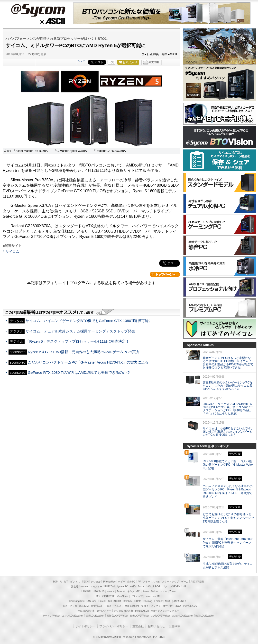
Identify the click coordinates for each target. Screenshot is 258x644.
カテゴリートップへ (165, 274)
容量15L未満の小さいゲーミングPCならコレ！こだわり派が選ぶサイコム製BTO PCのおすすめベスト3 (228, 386)
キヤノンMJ (134, 591)
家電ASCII (96, 606)
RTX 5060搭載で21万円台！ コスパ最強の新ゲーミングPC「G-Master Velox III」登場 (228, 465)
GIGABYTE (108, 596)
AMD (133, 587)
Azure (146, 591)
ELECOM (110, 587)
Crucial (102, 601)
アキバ (147, 582)
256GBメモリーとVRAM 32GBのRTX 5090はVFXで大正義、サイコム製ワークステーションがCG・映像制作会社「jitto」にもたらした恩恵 (228, 409)
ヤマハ (164, 591)
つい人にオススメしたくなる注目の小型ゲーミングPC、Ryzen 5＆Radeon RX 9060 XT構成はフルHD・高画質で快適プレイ (228, 491)
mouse (84, 587)
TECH (85, 582)
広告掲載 (175, 626)
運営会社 (138, 626)
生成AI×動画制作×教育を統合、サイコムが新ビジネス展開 (228, 566)
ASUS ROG (154, 587)
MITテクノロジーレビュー (165, 611)
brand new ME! (153, 596)
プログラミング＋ (151, 606)
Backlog (148, 601)
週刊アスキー (104, 611)
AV (139, 582)
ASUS (168, 601)
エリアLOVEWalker (73, 616)
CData (138, 601)
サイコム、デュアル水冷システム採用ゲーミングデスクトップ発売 (80, 331)
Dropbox (128, 601)
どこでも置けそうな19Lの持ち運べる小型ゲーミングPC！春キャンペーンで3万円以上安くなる (228, 518)
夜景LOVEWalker (139, 616)
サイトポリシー (85, 626)
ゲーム (185, 582)
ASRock (92, 601)
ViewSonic (123, 596)
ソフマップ (137, 596)
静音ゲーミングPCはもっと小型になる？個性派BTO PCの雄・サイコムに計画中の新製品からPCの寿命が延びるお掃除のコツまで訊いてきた (228, 363)
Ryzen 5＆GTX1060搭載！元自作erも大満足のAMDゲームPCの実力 (84, 352)
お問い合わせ (156, 626)
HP (184, 587)
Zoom (173, 591)
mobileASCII (142, 611)
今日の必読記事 (86, 611)
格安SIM (84, 606)
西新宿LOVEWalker (117, 616)
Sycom (142, 587)
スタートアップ (170, 582)
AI (61, 582)
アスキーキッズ (69, 606)
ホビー (121, 582)
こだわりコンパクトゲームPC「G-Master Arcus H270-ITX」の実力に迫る (88, 362)
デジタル (96, 582)
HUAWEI (86, 591)
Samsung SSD (77, 601)
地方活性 (168, 606)
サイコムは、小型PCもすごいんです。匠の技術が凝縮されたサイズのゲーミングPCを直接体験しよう (228, 432)
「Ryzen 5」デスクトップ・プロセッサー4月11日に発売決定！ (77, 341)
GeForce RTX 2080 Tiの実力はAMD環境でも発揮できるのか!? (79, 372)
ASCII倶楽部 (197, 582)
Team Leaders (131, 606)
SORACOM (115, 601)
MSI (98, 596)
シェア (81, 61)
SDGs (178, 606)
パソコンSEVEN (171, 587)
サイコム (12, 252)
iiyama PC (122, 587)
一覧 (111, 62)
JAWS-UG (99, 591)
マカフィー (96, 587)
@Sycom (38, 10)
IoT (66, 582)
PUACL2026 (190, 606)
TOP (55, 582)
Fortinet (158, 601)
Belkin (154, 591)
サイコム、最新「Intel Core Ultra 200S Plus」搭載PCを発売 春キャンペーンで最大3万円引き (228, 543)
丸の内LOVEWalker (183, 616)
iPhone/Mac (109, 582)
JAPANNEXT (181, 601)
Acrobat (121, 591)
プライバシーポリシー (114, 626)
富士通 (75, 587)
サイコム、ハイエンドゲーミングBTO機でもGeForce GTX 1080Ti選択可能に (89, 321)
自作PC (131, 582)
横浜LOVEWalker (95, 616)
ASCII (38, 22)
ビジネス (75, 582)
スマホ (156, 582)
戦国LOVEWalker (205, 616)
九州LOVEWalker (161, 616)
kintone (111, 591)
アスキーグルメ (113, 606)
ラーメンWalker (51, 616)
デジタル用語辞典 (123, 611)
